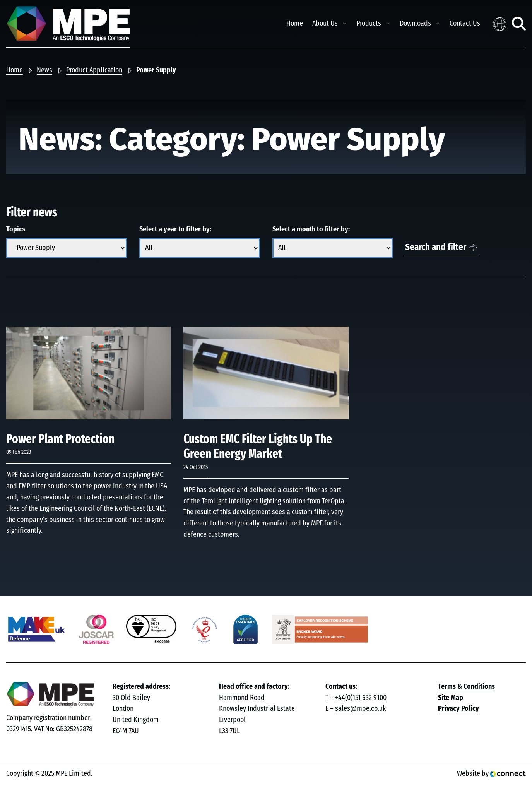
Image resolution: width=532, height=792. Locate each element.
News (44, 70)
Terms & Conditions (466, 687)
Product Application (94, 70)
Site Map (451, 698)
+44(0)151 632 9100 (361, 698)
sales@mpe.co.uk (360, 709)
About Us (325, 24)
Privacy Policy (458, 709)
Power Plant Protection (60, 439)
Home (295, 24)
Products (369, 24)
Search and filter (436, 247)
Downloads (415, 24)
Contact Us (465, 24)
